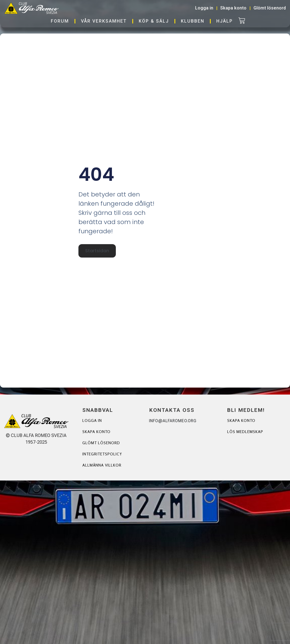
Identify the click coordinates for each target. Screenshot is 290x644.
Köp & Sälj (154, 21)
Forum (60, 21)
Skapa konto (96, 432)
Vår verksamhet (104, 21)
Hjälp (225, 21)
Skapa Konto (241, 420)
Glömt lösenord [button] (270, 8)
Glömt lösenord (101, 443)
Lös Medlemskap (245, 432)
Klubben (193, 21)
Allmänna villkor (102, 465)
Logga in (92, 420)
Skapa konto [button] (233, 8)
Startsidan (97, 250)
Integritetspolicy (102, 454)
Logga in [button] (204, 8)
